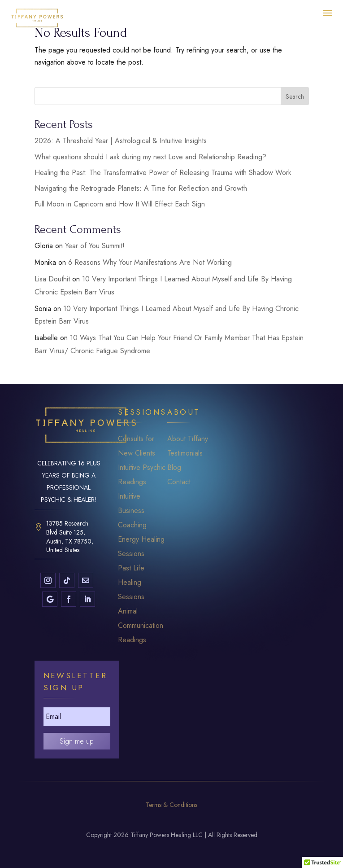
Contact (179, 482)
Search (295, 96)
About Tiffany (188, 439)
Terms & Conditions (171, 805)
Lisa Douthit (52, 279)
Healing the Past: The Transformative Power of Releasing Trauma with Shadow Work (163, 173)
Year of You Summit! (95, 246)
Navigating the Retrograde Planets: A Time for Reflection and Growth (141, 188)
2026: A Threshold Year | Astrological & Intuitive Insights (121, 141)
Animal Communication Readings (141, 625)
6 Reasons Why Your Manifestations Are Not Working (150, 262)
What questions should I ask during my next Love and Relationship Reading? (150, 157)
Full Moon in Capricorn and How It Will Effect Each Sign (120, 204)
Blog (174, 467)
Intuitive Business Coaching (132, 511)
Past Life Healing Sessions (131, 582)
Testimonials (185, 453)
